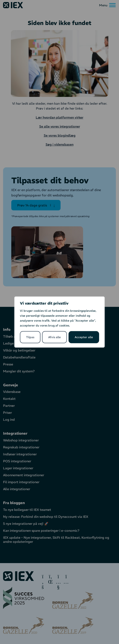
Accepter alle (84, 337)
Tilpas (30, 337)
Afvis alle (54, 337)
